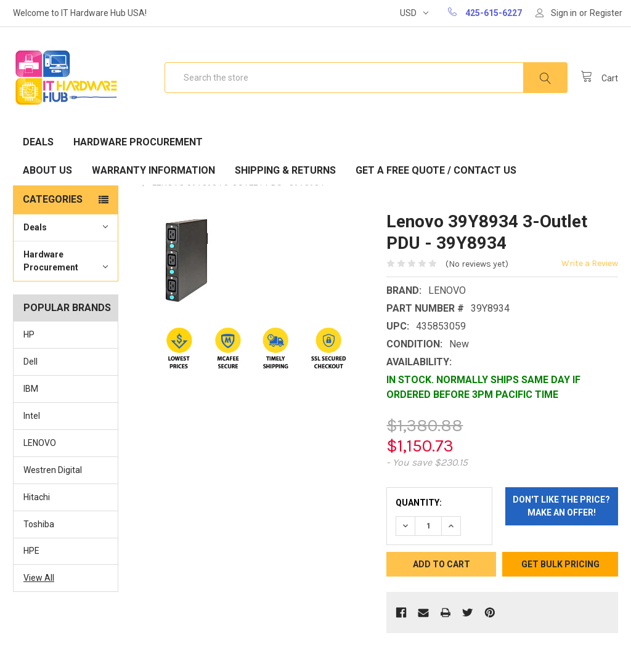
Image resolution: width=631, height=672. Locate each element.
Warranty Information (153, 170)
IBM (31, 389)
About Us (47, 170)
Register (606, 13)
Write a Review (590, 263)
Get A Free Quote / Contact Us (436, 170)
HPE (31, 551)
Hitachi (37, 497)
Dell (31, 362)
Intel (32, 416)
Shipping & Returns (285, 170)
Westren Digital (53, 470)
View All (39, 578)
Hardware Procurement (138, 142)
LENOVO (40, 443)
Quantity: (419, 503)
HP (29, 334)
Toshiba (39, 524)
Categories (53, 199)
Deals (38, 142)
